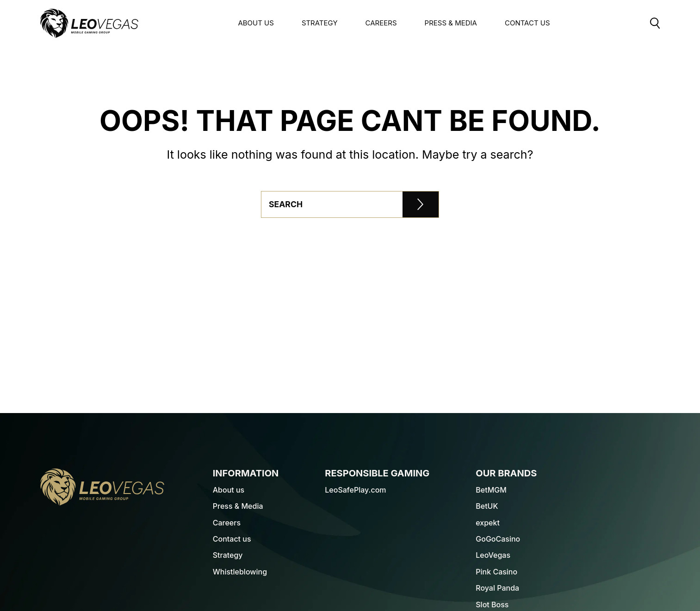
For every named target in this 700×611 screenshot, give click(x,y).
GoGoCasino (498, 539)
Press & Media (451, 23)
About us (256, 23)
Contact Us (527, 23)
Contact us (232, 539)
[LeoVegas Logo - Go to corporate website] (89, 23)
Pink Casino (496, 572)
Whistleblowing (240, 572)
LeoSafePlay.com (355, 490)
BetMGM (491, 490)
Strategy (320, 23)
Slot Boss (492, 605)
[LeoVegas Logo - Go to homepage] (102, 487)
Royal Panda (497, 588)
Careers (381, 23)
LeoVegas (493, 555)
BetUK (487, 506)
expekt (488, 523)
